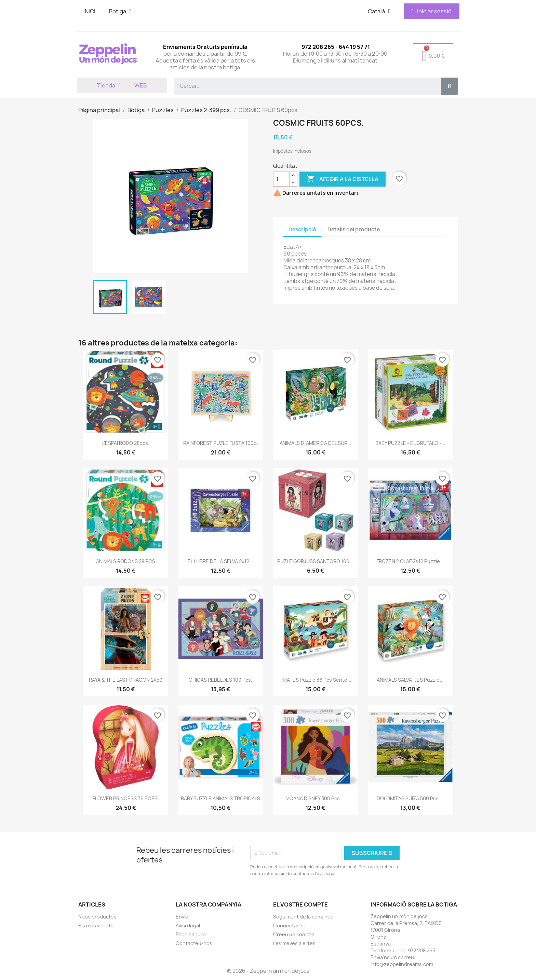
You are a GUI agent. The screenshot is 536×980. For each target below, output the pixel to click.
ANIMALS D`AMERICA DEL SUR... (316, 443)
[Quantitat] (281, 179)
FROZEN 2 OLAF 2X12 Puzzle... (410, 561)
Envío (182, 917)
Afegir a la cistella (343, 179)
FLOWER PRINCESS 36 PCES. (126, 798)
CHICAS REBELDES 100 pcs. (220, 680)
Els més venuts (96, 925)
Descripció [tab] (302, 229)
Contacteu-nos (194, 943)
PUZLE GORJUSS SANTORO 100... (315, 561)
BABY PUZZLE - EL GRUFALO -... (410, 443)
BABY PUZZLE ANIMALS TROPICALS (220, 798)
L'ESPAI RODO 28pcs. (126, 443)
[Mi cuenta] (432, 11)
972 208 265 (421, 950)
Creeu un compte (294, 934)
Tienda (109, 85)
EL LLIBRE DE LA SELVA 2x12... (220, 561)
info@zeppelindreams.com (402, 964)
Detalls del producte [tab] (354, 229)
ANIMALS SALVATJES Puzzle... (410, 680)
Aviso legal (188, 925)
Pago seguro (191, 934)
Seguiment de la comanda (303, 917)
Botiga (120, 11)
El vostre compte (300, 904)
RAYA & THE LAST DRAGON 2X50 (126, 680)
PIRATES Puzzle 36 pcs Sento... (316, 680)
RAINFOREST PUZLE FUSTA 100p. (221, 443)
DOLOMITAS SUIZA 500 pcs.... (410, 798)
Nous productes (97, 917)
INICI (89, 11)
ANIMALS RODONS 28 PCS (126, 561)
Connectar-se (290, 925)
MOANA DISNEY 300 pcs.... (315, 798)
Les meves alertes (294, 943)
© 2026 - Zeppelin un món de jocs (268, 971)
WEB (140, 85)
